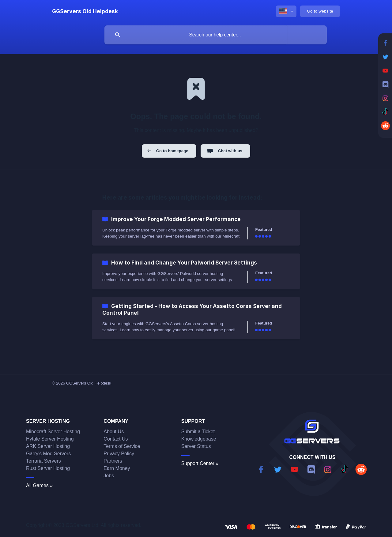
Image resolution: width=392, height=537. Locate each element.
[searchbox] (216, 35)
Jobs (109, 476)
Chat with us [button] (230, 151)
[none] (85, 11)
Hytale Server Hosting (50, 439)
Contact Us (116, 439)
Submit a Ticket (198, 432)
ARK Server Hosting (48, 446)
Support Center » (200, 463)
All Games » (39, 485)
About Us (114, 432)
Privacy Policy (119, 454)
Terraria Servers (43, 461)
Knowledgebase (199, 439)
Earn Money (117, 468)
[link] (196, 228)
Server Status (196, 446)
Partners (113, 461)
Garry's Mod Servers (48, 454)
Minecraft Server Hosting (53, 432)
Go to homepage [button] (172, 151)
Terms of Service (122, 446)
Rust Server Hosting (48, 468)
